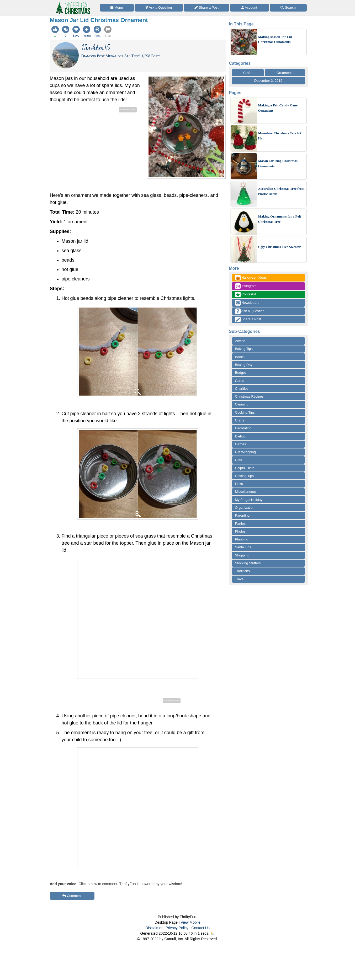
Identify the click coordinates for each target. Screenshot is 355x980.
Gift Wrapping (245, 452)
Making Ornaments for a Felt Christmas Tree (280, 219)
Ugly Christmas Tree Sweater (280, 247)
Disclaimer (154, 928)
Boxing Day (244, 365)
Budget (240, 373)
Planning (242, 539)
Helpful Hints (245, 468)
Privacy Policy (177, 928)
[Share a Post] (207, 8)
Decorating (243, 428)
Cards (240, 381)
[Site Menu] (117, 8)
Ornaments (285, 73)
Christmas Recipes (249, 396)
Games (241, 444)
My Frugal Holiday (249, 500)
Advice (240, 341)
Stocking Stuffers (248, 563)
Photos (240, 531)
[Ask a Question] (159, 8)
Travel (240, 579)
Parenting (242, 515)
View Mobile (191, 922)
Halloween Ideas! (251, 278)
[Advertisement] (94, 150)
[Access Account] (250, 8)
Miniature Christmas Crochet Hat (280, 136)
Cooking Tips (245, 412)
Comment (72, 896)
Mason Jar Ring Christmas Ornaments (278, 163)
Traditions (243, 571)
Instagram (246, 286)
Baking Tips (244, 349)
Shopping (242, 555)
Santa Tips (243, 547)
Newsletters (247, 303)
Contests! (246, 294)
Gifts (239, 460)
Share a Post (248, 319)
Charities (242, 389)
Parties (240, 524)
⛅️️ (212, 933)
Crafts (248, 73)
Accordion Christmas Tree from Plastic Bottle (281, 191)
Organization (245, 508)
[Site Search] (288, 8)
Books (240, 357)
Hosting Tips (245, 476)
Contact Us (201, 928)
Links (239, 484)
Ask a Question (250, 311)
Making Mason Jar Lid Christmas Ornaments (275, 39)
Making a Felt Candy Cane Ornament (278, 108)
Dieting (240, 436)
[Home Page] (72, 3)
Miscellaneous (246, 492)
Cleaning (242, 404)
